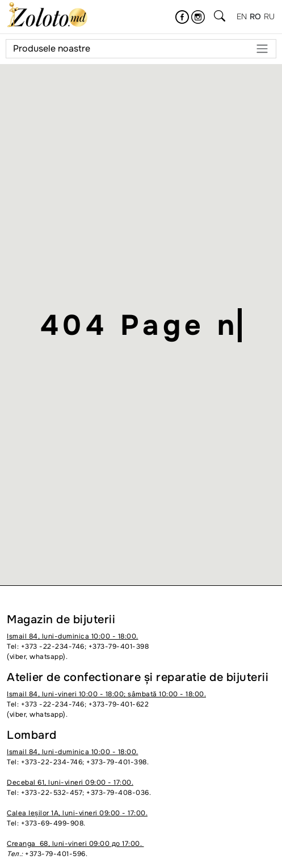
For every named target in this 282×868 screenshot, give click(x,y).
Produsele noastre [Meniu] (141, 49)
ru (270, 16)
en (242, 16)
